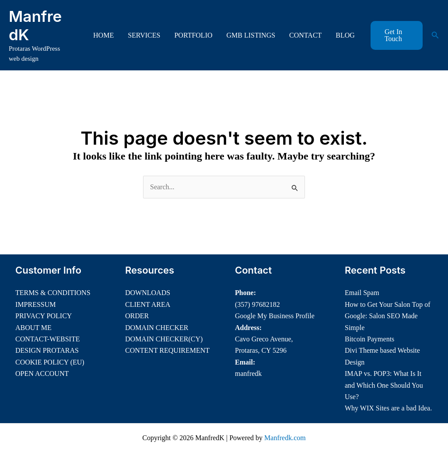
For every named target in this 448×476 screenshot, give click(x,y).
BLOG (345, 35)
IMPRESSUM (35, 304)
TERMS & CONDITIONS (53, 293)
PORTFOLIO (193, 35)
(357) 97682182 (257, 304)
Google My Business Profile (275, 316)
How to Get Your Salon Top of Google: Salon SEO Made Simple (387, 316)
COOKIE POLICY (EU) (50, 362)
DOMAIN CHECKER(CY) (164, 339)
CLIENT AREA (148, 304)
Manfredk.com (285, 438)
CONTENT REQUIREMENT (167, 350)
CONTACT (305, 35)
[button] (397, 35)
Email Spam (362, 293)
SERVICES (144, 35)
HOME (103, 35)
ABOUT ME (33, 328)
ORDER (137, 316)
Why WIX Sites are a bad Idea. (388, 408)
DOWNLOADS (148, 293)
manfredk (248, 374)
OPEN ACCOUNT (42, 374)
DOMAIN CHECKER (157, 328)
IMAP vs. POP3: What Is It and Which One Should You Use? (384, 385)
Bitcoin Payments (369, 339)
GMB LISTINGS (251, 35)
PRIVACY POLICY (44, 316)
